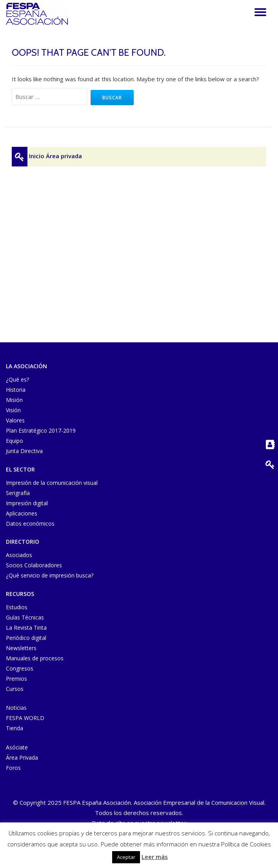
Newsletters (21, 648)
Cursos (15, 689)
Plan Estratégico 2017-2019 (41, 430)
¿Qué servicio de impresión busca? (50, 575)
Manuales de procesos (35, 658)
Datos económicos (30, 524)
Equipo (15, 441)
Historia (16, 390)
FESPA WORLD (25, 718)
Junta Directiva (24, 451)
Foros (13, 768)
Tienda (15, 728)
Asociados (19, 555)
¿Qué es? (17, 379)
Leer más (155, 857)
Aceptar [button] (126, 857)
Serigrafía (18, 493)
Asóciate (17, 747)
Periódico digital (26, 638)
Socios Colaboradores (34, 565)
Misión (14, 400)
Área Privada (22, 757)
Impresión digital (27, 503)
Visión (13, 410)
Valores (15, 420)
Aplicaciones (22, 513)
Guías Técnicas (25, 617)
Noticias (16, 708)
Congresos (20, 668)
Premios (16, 679)
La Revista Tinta (26, 628)
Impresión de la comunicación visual (52, 483)
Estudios (17, 607)
